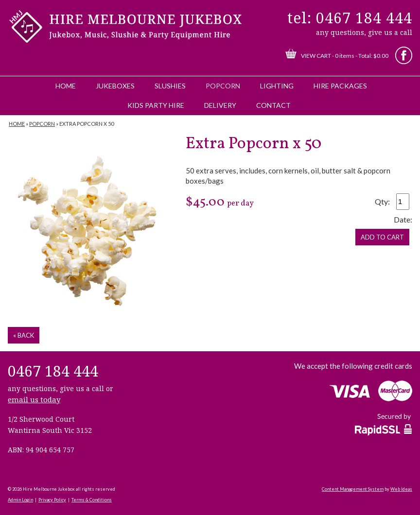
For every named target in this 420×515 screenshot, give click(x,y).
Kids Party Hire (156, 105)
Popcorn (223, 86)
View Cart (316, 56)
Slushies (170, 86)
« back (24, 335)
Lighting (277, 86)
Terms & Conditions (92, 500)
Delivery (220, 105)
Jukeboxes (115, 86)
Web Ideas (401, 489)
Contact (273, 105)
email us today (34, 399)
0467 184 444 (53, 371)
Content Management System (353, 489)
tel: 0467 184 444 (350, 18)
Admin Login (20, 500)
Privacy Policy (52, 500)
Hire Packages (340, 86)
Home (66, 86)
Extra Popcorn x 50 (87, 124)
